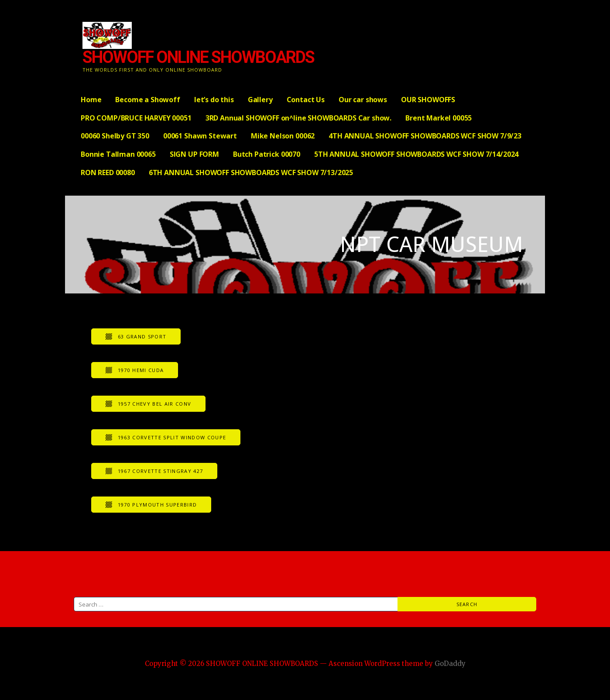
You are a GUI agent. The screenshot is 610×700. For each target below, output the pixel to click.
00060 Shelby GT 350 (115, 136)
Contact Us (306, 100)
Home (91, 100)
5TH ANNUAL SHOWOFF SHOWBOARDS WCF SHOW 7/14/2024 (416, 154)
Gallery (260, 100)
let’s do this (214, 100)
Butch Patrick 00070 (267, 154)
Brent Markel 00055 (439, 118)
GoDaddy (450, 664)
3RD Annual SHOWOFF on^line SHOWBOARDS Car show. (298, 118)
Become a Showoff (147, 100)
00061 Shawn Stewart (200, 136)
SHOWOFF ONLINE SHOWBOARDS (198, 57)
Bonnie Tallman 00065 (118, 154)
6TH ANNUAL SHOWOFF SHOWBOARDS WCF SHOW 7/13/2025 (251, 172)
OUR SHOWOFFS (428, 100)
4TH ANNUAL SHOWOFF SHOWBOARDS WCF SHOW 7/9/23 (425, 136)
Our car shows (363, 100)
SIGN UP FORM (194, 154)
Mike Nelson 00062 (283, 136)
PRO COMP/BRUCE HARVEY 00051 (136, 118)
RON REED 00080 (108, 172)
